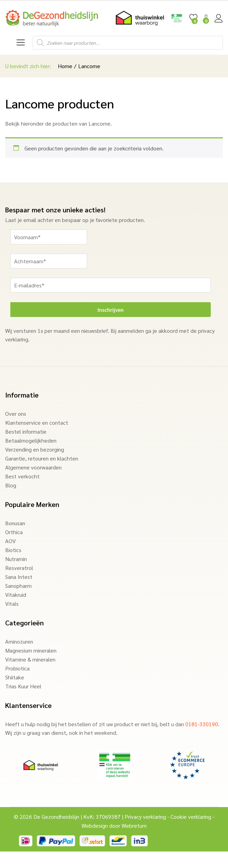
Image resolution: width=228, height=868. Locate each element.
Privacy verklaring (145, 817)
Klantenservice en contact (37, 422)
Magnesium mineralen (31, 650)
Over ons (16, 414)
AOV (11, 541)
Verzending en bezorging (35, 449)
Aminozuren (19, 641)
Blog (11, 485)
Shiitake (15, 677)
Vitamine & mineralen (30, 659)
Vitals (12, 604)
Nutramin (16, 559)
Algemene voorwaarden (33, 467)
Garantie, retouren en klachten (42, 458)
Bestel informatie (26, 431)
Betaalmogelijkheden (31, 440)
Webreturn (134, 825)
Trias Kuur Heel (23, 686)
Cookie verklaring (191, 817)
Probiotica (17, 668)
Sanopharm (18, 586)
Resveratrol (19, 568)
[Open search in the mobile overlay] (128, 43)
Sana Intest (19, 577)
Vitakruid (16, 595)
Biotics (13, 550)
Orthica (14, 532)
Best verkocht (22, 476)
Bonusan (15, 523)
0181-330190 (202, 724)
